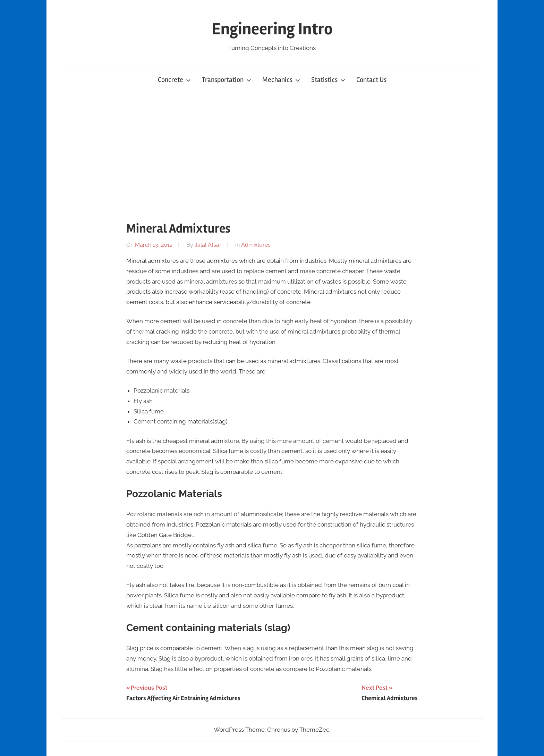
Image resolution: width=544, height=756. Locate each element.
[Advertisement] (272, 155)
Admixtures (256, 245)
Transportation (227, 80)
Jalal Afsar (208, 245)
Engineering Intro (272, 29)
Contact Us (371, 80)
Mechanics (281, 80)
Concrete (174, 80)
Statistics (328, 80)
